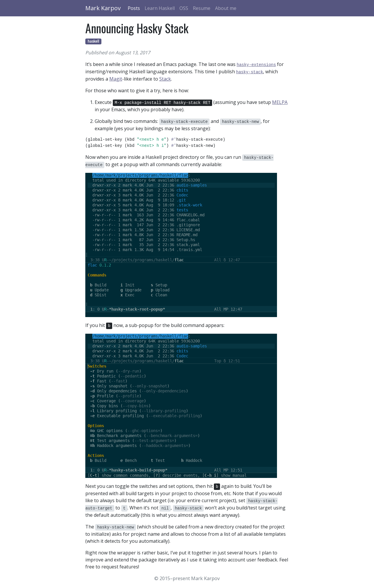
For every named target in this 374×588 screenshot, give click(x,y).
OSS (184, 8)
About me (226, 8)
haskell (93, 41)
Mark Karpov (103, 8)
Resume (202, 8)
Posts (134, 8)
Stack (165, 79)
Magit (116, 79)
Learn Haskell (160, 8)
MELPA (280, 102)
